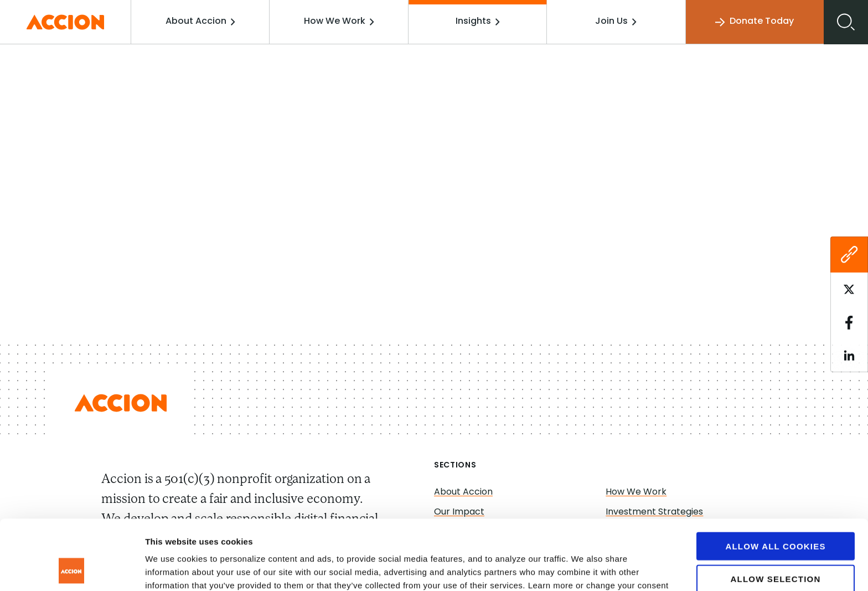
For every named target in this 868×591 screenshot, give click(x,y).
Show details (581, 569)
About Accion (200, 22)
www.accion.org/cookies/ (208, 533)
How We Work (339, 22)
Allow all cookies (775, 480)
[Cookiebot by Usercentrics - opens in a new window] (72, 569)
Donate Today (755, 22)
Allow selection (776, 513)
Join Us (616, 22)
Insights (478, 22)
